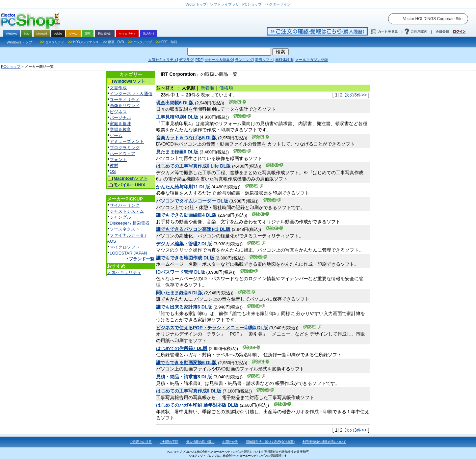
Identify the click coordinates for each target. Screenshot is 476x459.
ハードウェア (122, 154)
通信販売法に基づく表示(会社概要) (270, 442)
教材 (114, 165)
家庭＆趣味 (120, 124)
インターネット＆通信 (131, 94)
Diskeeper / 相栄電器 (130, 223)
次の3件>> (356, 95)
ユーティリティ (125, 100)
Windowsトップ (19, 42)
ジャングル (120, 217)
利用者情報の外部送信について (324, 442)
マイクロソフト (125, 247)
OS (113, 171)
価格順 (226, 88)
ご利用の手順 (169, 442)
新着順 (207, 88)
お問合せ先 (230, 442)
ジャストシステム (127, 211)
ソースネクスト (125, 229)
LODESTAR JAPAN (128, 253)
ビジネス (118, 112)
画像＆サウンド (125, 106)
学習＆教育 (120, 130)
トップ (196, 4)
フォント (118, 160)
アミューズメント (127, 141)
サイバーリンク (125, 205)
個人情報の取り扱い (200, 442)
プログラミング (125, 148)
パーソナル (120, 118)
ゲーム (116, 135)
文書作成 (118, 88)
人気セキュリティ (124, 272)
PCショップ (11, 67)
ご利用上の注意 (141, 442)
